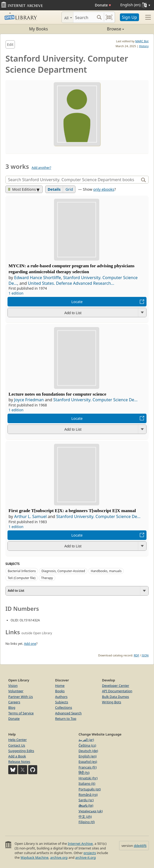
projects (90, 853)
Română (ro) (88, 795)
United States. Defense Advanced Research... (71, 283)
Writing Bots (112, 702)
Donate (103, 5)
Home (60, 686)
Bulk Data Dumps (116, 697)
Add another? (41, 168)
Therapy (47, 578)
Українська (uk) (91, 811)
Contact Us (17, 745)
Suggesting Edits (21, 751)
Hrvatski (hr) (88, 778)
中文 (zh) (85, 816)
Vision (13, 686)
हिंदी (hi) (84, 773)
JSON (145, 655)
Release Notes (19, 762)
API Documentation (117, 691)
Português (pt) (90, 789)
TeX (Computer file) (22, 578)
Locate (77, 302)
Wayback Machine (35, 857)
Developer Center (116, 686)
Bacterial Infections (22, 571)
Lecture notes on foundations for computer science (57, 394)
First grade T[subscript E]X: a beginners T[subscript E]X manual (72, 511)
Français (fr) (88, 767)
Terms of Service (21, 713)
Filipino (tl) (87, 822)
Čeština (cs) (87, 745)
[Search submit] (99, 17)
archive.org (59, 857)
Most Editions (22, 189)
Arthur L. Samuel (30, 516)
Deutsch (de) (88, 751)
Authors (61, 697)
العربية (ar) (86, 740)
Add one (30, 644)
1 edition (16, 293)
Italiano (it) (87, 783)
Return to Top (66, 719)
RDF (137, 655)
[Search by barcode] (109, 17)
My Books (39, 29)
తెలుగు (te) (86, 805)
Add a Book (17, 756)
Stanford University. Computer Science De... (95, 400)
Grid (69, 189)
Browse (101, 29)
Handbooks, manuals (106, 571)
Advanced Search (68, 713)
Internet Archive (80, 844)
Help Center (18, 740)
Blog (12, 707)
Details (54, 189)
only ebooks (104, 189)
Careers (14, 702)
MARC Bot (142, 41)
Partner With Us (21, 697)
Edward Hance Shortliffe (38, 278)
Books (60, 691)
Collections (64, 707)
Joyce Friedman (29, 400)
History (144, 46)
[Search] (84, 17)
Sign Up (129, 17)
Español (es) (88, 762)
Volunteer (16, 691)
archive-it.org (86, 857)
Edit (10, 44)
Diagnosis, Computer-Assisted (63, 571)
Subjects (61, 702)
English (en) (88, 756)
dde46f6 (140, 846)
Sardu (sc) (86, 800)
